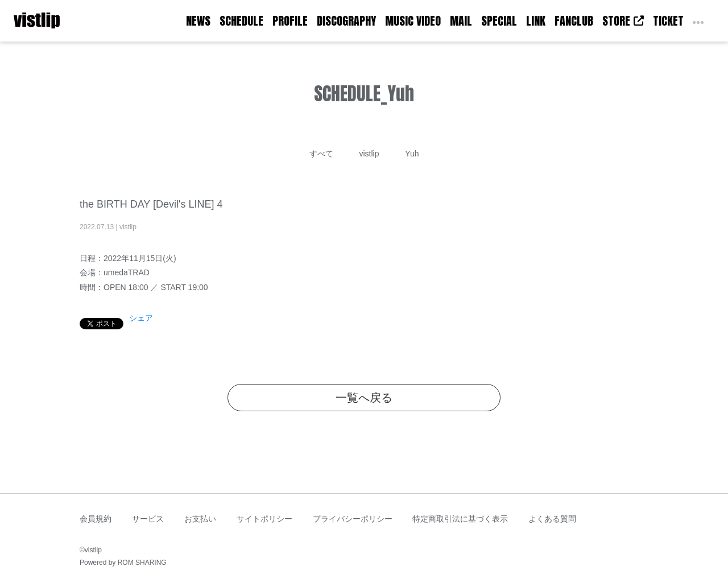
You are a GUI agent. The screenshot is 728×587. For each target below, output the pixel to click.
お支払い (200, 519)
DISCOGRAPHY (346, 21)
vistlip (369, 154)
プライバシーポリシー (353, 519)
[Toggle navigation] (67, 21)
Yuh (412, 154)
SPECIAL (499, 21)
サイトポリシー (264, 519)
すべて (321, 154)
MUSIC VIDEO (413, 21)
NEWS (198, 21)
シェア (141, 318)
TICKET (668, 21)
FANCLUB (574, 21)
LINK (536, 21)
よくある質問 (552, 519)
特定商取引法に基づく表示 (460, 519)
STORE (623, 21)
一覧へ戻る (364, 398)
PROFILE (290, 21)
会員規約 (96, 519)
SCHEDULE (241, 21)
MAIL (461, 21)
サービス (148, 519)
